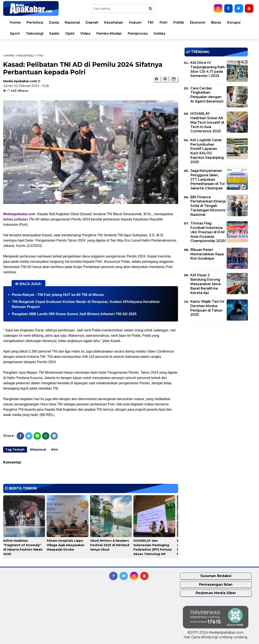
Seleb (54, 33)
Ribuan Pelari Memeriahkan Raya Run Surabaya (207, 254)
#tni (54, 450)
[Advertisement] (216, 356)
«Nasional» (25, 55)
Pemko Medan (109, 33)
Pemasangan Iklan (216, 585)
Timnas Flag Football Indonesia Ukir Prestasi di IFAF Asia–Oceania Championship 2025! (208, 232)
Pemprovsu (138, 33)
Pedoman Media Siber (216, 593)
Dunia (54, 23)
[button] (174, 79)
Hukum (135, 23)
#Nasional (38, 450)
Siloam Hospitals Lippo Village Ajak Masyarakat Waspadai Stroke (65, 545)
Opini (70, 33)
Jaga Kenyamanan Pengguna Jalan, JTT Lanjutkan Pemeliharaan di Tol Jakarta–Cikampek (207, 179)
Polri (163, 23)
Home (15, 23)
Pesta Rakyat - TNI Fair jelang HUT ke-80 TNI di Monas (58, 295)
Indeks (160, 33)
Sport (15, 33)
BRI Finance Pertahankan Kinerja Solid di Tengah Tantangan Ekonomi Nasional (208, 206)
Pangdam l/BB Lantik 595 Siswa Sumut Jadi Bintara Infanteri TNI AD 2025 (74, 314)
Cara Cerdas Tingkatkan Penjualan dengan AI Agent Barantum (207, 95)
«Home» (9, 55)
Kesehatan (114, 23)
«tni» (40, 55)
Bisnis (216, 23)
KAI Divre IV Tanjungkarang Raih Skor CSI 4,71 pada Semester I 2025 (208, 69)
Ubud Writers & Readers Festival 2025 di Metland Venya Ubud (110, 545)
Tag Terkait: (15, 450)
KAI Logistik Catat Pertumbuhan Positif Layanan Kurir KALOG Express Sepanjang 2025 (207, 151)
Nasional (72, 23)
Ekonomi (198, 23)
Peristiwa (35, 23)
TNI (151, 23)
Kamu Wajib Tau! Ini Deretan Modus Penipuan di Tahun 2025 (207, 308)
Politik (179, 23)
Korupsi (234, 23)
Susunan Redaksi (216, 576)
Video (85, 33)
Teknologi (35, 33)
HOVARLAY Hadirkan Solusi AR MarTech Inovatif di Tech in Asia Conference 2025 (207, 122)
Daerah (92, 23)
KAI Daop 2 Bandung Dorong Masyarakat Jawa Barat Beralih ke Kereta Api (205, 284)
